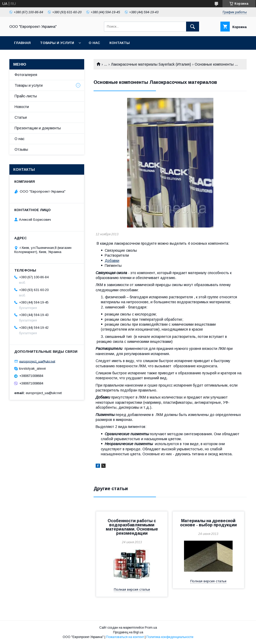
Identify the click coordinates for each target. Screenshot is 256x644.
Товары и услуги (57, 43)
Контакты (120, 43)
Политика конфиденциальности (170, 637)
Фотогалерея (26, 75)
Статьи (21, 117)
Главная (22, 43)
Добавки (112, 261)
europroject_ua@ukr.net (37, 361)
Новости (22, 107)
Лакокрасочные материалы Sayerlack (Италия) (151, 64)
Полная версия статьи (132, 589)
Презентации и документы (38, 128)
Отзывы (21, 149)
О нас (94, 43)
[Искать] (193, 27)
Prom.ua (151, 628)
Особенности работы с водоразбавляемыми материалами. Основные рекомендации (132, 527)
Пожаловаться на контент (125, 637)
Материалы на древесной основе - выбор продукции (208, 523)
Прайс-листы (26, 96)
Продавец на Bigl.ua (128, 632)
